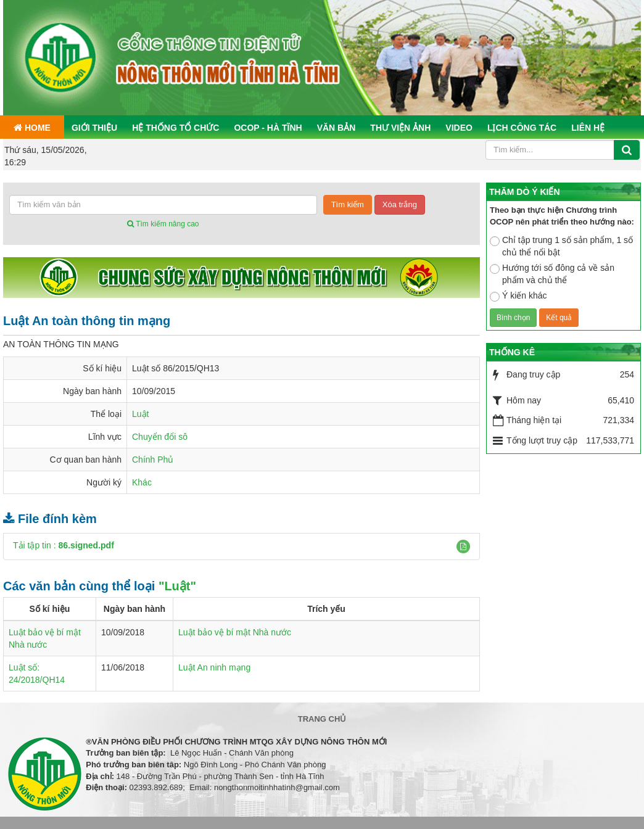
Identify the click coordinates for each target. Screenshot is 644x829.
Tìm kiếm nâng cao (163, 224)
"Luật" (177, 586)
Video (459, 128)
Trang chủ (322, 719)
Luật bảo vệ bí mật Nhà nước (235, 632)
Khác (142, 482)
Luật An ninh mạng (214, 667)
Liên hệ (588, 128)
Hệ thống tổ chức (175, 128)
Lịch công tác (522, 128)
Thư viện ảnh (400, 128)
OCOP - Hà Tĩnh (268, 128)
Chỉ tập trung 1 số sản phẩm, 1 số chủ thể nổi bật (561, 246)
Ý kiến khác (518, 296)
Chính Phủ (153, 460)
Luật (140, 414)
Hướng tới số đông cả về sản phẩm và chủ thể (552, 274)
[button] (463, 546)
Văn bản (336, 128)
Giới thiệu (94, 128)
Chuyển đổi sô (160, 437)
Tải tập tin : (64, 545)
